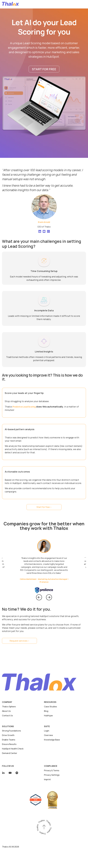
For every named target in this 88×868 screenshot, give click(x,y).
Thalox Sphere (9, 707)
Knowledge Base (52, 740)
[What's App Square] (48, 232)
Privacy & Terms (52, 770)
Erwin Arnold (44, 222)
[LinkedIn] (40, 232)
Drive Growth (8, 735)
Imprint (47, 779)
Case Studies (50, 707)
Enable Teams (9, 740)
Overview (48, 735)
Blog (46, 711)
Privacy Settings (52, 775)
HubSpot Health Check (13, 749)
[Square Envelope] (44, 232)
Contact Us (7, 716)
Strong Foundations (11, 731)
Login (47, 731)
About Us (6, 711)
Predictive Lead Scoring (24, 407)
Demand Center (10, 753)
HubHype (48, 716)
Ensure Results (9, 744)
